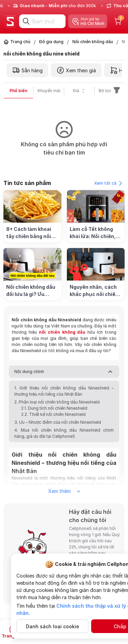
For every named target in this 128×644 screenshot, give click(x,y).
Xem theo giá (76, 70)
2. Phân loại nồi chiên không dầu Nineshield (58, 402)
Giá (79, 91)
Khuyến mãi (49, 91)
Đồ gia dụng (51, 42)
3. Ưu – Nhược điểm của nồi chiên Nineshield (58, 422)
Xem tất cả (109, 183)
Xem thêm (64, 491)
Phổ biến (18, 91)
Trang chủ (20, 42)
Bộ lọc (110, 91)
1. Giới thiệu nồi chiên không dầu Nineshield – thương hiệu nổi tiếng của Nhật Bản (64, 391)
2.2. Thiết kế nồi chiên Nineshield (53, 414)
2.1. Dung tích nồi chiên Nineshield (54, 408)
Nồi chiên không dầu (93, 42)
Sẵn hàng (27, 70)
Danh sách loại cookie (53, 626)
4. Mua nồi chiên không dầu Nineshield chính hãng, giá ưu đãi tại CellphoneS (64, 433)
